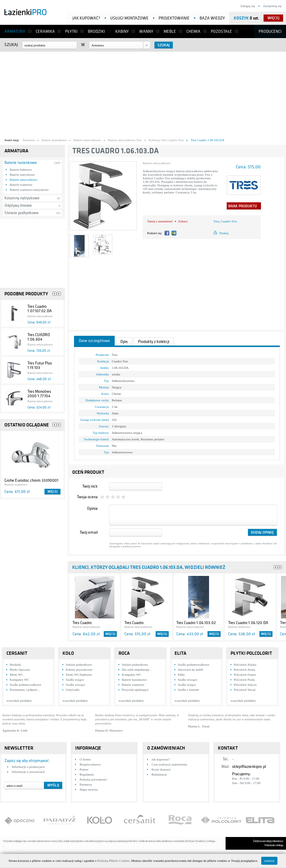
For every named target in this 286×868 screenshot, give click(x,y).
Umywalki (73, 690)
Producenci (270, 31)
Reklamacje (159, 774)
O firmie (85, 759)
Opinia (92, 508)
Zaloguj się (248, 6)
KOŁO (68, 653)
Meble (170, 31)
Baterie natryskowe (22, 175)
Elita (180, 653)
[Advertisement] (86, 93)
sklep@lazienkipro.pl (249, 767)
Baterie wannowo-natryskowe (29, 190)
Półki (181, 675)
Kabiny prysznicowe (79, 670)
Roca (124, 653)
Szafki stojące (75, 680)
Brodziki (96, 31)
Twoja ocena (87, 497)
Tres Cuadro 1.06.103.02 (196, 623)
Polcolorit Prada (244, 680)
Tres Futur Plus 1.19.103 (40, 365)
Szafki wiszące (75, 685)
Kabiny (122, 31)
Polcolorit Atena (244, 670)
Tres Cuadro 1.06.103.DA (116, 151)
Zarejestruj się (272, 6)
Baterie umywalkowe (24, 180)
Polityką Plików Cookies (113, 861)
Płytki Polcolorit (251, 653)
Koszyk (241, 18)
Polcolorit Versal (245, 690)
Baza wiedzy (212, 18)
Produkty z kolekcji (154, 342)
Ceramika (45, 31)
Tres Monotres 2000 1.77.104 (39, 394)
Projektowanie (174, 18)
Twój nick (90, 486)
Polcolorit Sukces (245, 685)
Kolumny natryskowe (22, 198)
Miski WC (17, 675)
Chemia (193, 31)
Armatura (15, 31)
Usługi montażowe (129, 18)
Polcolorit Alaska (245, 665)
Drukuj (224, 233)
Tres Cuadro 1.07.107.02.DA (40, 309)
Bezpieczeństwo (90, 764)
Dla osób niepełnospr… (137, 670)
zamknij (269, 861)
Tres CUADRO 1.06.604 (39, 337)
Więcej (52, 492)
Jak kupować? (86, 18)
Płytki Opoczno (20, 670)
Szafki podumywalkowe (26, 685)
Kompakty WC (20, 680)
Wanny (146, 31)
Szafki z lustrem (188, 690)
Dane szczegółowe (94, 341)
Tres (216, 221)
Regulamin (87, 774)
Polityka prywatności (93, 779)
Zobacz (183, 221)
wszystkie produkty (19, 701)
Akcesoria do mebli (190, 670)
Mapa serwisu (89, 789)
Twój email (89, 532)
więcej (273, 18)
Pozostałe (221, 31)
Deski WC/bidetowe (79, 675)
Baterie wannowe (21, 185)
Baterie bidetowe (21, 170)
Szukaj (11, 45)
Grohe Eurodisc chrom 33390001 (31, 480)
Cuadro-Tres (229, 221)
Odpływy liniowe (18, 205)
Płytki (71, 31)
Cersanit (17, 653)
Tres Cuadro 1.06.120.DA (248, 623)
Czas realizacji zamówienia (169, 764)
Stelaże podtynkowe (22, 213)
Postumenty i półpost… (25, 690)
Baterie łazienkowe (21, 163)
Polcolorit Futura (245, 675)
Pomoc (84, 769)
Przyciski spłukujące (135, 690)
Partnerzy (86, 784)
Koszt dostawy (161, 769)
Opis (124, 342)
